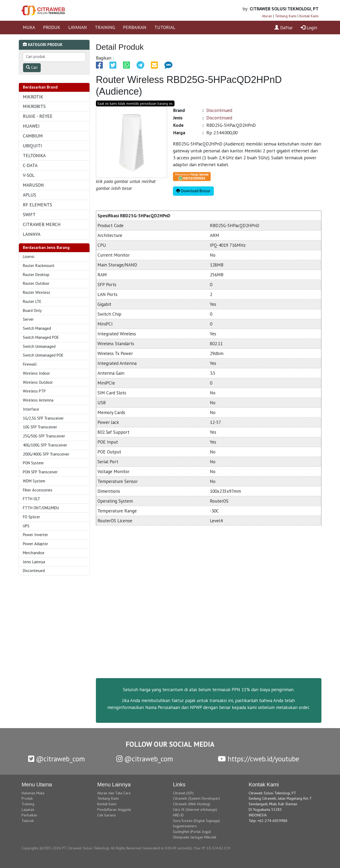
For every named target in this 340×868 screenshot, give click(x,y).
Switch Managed (37, 328)
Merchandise (34, 553)
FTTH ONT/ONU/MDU (41, 508)
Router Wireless (37, 292)
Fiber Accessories (38, 490)
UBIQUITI (32, 146)
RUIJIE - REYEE (38, 116)
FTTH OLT (31, 499)
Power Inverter (35, 535)
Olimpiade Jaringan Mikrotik (195, 837)
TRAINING (105, 27)
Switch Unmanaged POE (43, 355)
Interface (31, 409)
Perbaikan (29, 815)
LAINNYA (32, 234)
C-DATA (30, 165)
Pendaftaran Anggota (114, 809)
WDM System (34, 481)
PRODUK (52, 27)
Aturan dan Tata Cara (114, 793)
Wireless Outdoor (38, 382)
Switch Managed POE (41, 337)
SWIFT (29, 214)
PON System (33, 463)
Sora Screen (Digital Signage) (196, 821)
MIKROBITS (34, 106)
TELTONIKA (34, 155)
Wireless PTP (34, 391)
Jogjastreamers (185, 826)
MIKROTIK (33, 97)
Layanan (28, 809)
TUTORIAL (165, 27)
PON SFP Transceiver (40, 472)
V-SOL (29, 175)
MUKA (29, 27)
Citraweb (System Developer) (196, 798)
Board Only (32, 310)
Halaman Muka (33, 793)
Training (28, 804)
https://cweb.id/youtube (258, 759)
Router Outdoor (36, 283)
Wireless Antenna (38, 400)
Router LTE (32, 301)
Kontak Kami (309, 16)
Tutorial (28, 821)
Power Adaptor (35, 544)
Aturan (267, 16)
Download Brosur (193, 191)
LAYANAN (78, 27)
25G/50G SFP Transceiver (44, 436)
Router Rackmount (39, 266)
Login (309, 28)
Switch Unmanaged (39, 346)
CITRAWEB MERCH (42, 224)
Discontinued (34, 571)
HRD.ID (178, 815)
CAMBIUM (33, 136)
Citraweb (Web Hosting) (192, 804)
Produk (27, 798)
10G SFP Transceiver (40, 427)
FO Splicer (31, 517)
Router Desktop (36, 275)
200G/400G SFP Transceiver (46, 454)
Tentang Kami (286, 16)
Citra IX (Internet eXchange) (195, 809)
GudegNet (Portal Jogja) (192, 832)
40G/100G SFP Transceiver (45, 445)
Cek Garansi (107, 815)
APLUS (29, 195)
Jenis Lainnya (34, 562)
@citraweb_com (57, 759)
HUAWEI (31, 126)
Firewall (30, 364)
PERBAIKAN (135, 27)
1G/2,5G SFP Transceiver (43, 418)
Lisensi (29, 256)
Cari (32, 67)
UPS (26, 526)
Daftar (284, 28)
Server (28, 319)
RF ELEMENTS (37, 205)
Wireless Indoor (36, 373)
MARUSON (33, 185)
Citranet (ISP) (183, 793)
